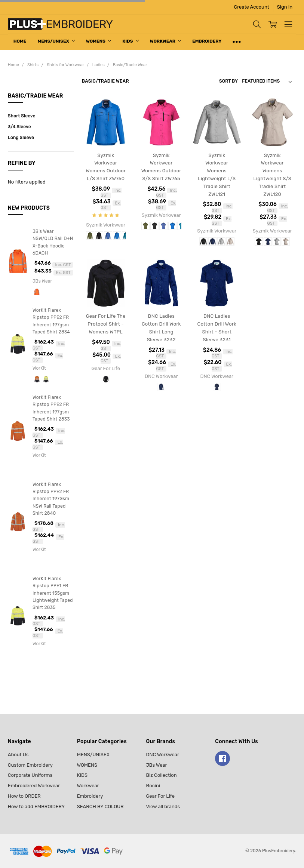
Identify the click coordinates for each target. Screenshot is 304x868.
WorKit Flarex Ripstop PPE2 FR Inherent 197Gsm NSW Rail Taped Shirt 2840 (51, 499)
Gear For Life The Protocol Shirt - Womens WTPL (106, 324)
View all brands (163, 807)
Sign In (285, 7)
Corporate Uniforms (30, 775)
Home (20, 41)
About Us (18, 755)
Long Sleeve (21, 138)
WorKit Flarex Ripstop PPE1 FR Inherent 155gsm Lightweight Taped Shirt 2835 (53, 593)
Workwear (166, 41)
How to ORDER (24, 796)
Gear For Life (160, 796)
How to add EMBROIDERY (36, 807)
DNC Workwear (162, 755)
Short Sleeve (22, 116)
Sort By (228, 81)
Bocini (153, 786)
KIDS (130, 41)
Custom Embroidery (30, 765)
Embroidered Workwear (34, 786)
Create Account (252, 7)
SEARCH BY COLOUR (100, 807)
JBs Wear (156, 765)
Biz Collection (161, 775)
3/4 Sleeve (19, 127)
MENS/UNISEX (56, 41)
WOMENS (99, 41)
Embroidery (207, 41)
